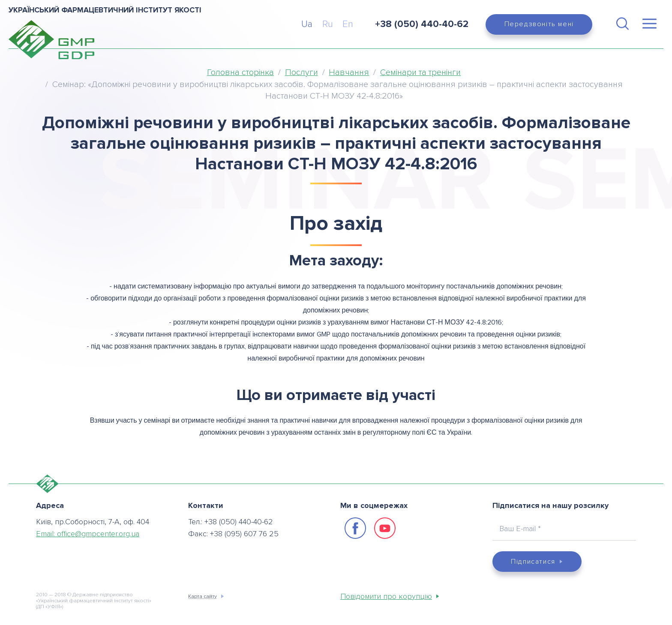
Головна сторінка (240, 72)
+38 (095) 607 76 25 (244, 534)
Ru (328, 24)
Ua (307, 24)
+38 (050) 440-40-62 (239, 522)
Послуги (301, 72)
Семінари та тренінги (420, 72)
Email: (88, 534)
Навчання (349, 72)
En (348, 24)
